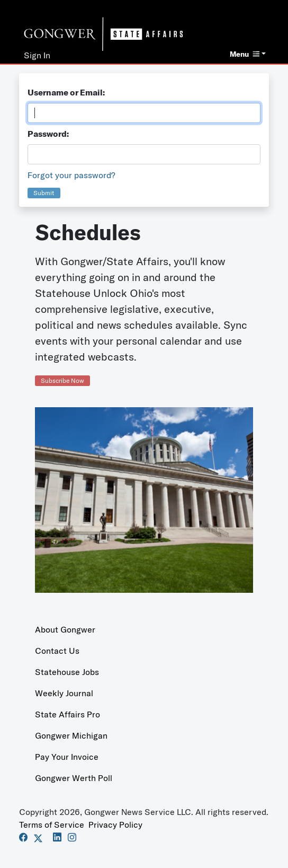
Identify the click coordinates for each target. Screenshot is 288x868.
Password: (48, 134)
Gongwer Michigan (71, 735)
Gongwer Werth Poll (74, 778)
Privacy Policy (115, 825)
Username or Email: (66, 92)
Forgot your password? (71, 175)
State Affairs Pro (67, 714)
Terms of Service (52, 825)
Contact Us (57, 651)
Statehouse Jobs (67, 672)
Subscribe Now (62, 380)
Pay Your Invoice (67, 757)
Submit (44, 193)
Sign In (37, 55)
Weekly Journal (64, 693)
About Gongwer (65, 629)
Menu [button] (245, 54)
